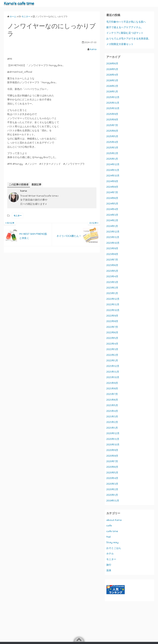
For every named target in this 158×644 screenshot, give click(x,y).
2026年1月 (112, 92)
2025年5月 (112, 136)
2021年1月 (112, 428)
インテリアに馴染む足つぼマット (125, 33)
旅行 (109, 565)
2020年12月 (113, 433)
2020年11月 (113, 439)
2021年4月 (112, 411)
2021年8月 (112, 389)
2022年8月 (112, 321)
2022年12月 (113, 299)
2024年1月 (112, 226)
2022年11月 (113, 304)
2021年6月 (112, 400)
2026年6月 (112, 64)
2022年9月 (112, 316)
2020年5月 (112, 473)
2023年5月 (112, 271)
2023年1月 (112, 293)
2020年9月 (112, 450)
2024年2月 (112, 220)
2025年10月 (113, 108)
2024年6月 (112, 198)
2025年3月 (112, 148)
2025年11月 (113, 103)
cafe (109, 526)
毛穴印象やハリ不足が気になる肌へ (126, 22)
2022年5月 (112, 338)
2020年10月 (113, 445)
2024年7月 (112, 192)
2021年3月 (112, 417)
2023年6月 (112, 265)
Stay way (112, 542)
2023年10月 (113, 243)
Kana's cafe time (19, 3)
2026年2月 (112, 86)
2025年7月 (112, 125)
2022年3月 (112, 349)
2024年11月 (113, 170)
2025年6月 (112, 131)
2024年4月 (112, 209)
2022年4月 (112, 344)
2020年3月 (112, 484)
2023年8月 (112, 254)
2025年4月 (112, 142)
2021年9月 (112, 383)
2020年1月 (112, 495)
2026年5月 (112, 69)
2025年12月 (113, 97)
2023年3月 (112, 282)
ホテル (110, 554)
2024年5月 (112, 204)
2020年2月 (112, 489)
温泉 (109, 570)
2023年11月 (113, 237)
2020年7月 (112, 461)
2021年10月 (113, 377)
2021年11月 (113, 372)
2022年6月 (112, 332)
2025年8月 (112, 120)
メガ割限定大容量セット (120, 44)
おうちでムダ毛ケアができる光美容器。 (129, 39)
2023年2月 (112, 288)
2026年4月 (112, 75)
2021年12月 (113, 366)
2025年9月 (112, 114)
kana (93, 49)
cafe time (112, 531)
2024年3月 (112, 215)
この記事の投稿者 (19, 185)
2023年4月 (112, 276)
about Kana (114, 520)
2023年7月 (112, 260)
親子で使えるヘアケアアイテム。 (125, 27)
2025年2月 (112, 153)
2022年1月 (112, 360)
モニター (18, 216)
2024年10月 (113, 176)
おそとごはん (114, 548)
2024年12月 (113, 164)
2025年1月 (112, 159)
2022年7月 (112, 327)
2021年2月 (112, 422)
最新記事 (36, 185)
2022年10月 (113, 310)
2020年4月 (112, 478)
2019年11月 (113, 501)
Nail (108, 537)
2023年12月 (113, 232)
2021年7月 (112, 394)
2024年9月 (112, 181)
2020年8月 (112, 456)
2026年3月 (112, 80)
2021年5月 (112, 405)
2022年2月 (112, 355)
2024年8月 (112, 187)
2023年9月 (112, 248)
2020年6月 (112, 467)
